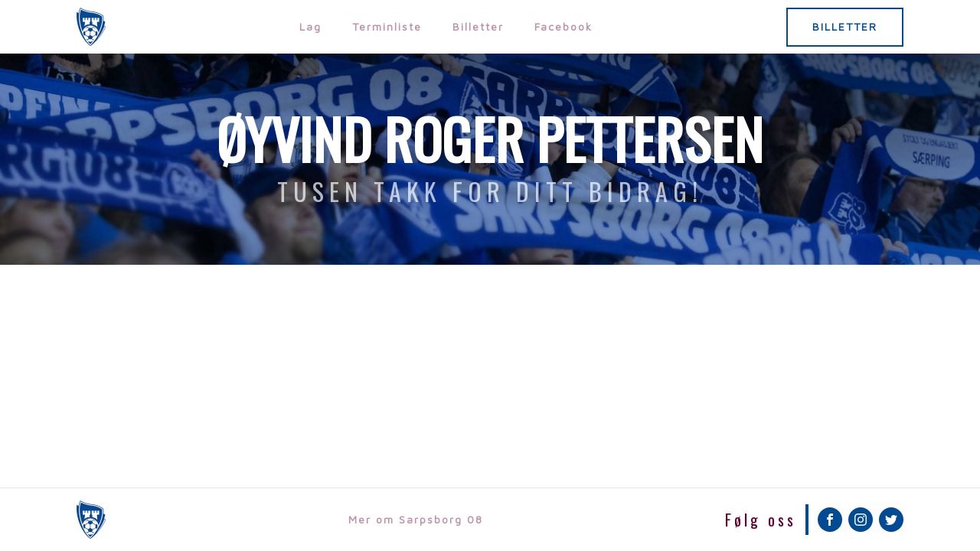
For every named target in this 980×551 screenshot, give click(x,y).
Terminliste (387, 26)
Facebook (563, 26)
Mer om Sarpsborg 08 (416, 519)
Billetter (478, 26)
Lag (310, 26)
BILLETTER (845, 26)
